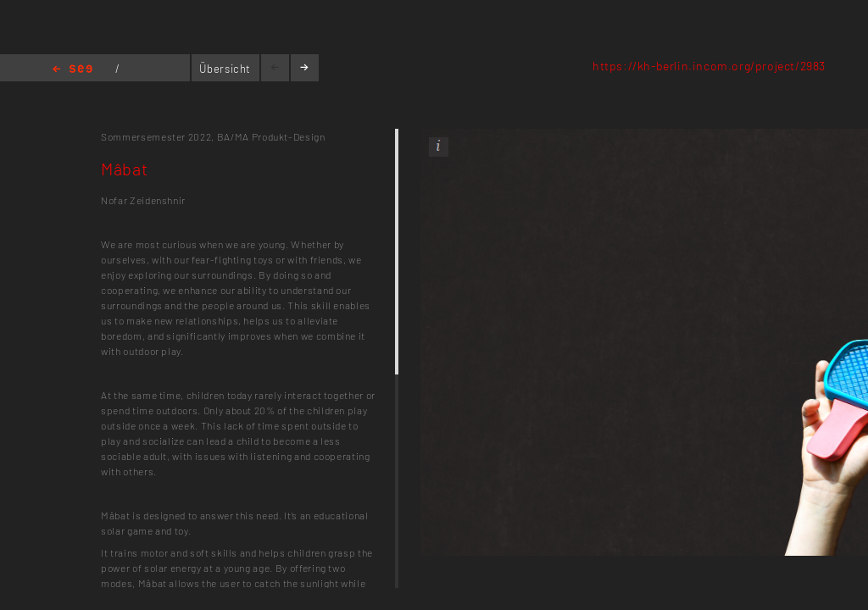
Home (72, 70)
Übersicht (225, 69)
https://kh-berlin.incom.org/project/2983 (709, 66)
